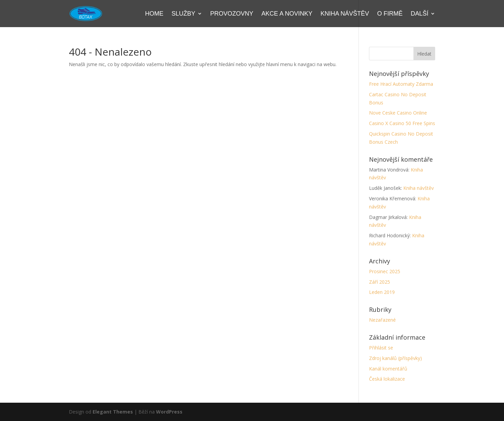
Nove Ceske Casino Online (398, 113)
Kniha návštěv (345, 14)
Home (154, 14)
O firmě (390, 14)
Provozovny (232, 14)
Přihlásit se (381, 348)
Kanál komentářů (388, 369)
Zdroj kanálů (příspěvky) (395, 358)
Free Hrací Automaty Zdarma (401, 84)
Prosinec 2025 (385, 271)
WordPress (169, 412)
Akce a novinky (287, 14)
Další (420, 14)
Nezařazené (382, 320)
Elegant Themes (113, 412)
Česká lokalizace (387, 379)
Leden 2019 (382, 292)
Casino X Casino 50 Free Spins (402, 123)
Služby (183, 14)
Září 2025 (380, 282)
